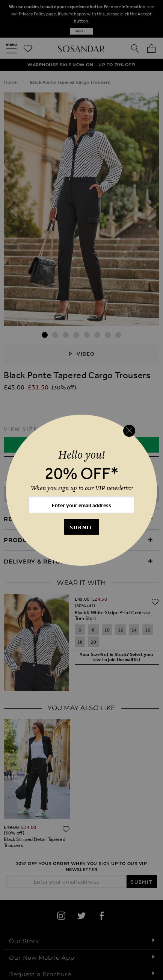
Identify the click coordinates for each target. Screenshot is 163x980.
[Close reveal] (129, 431)
